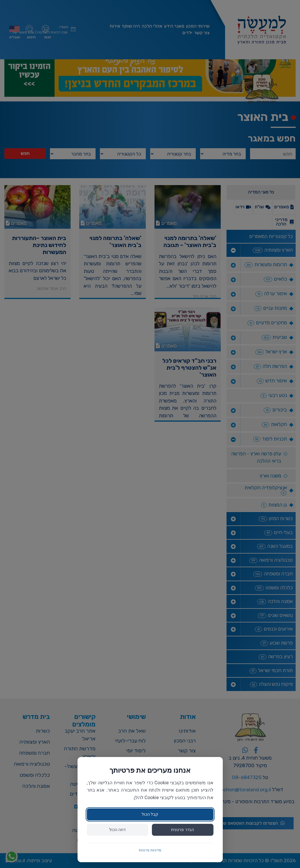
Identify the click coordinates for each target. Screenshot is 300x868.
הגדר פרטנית (182, 830)
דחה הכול (117, 830)
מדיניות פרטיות (150, 850)
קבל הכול (150, 814)
